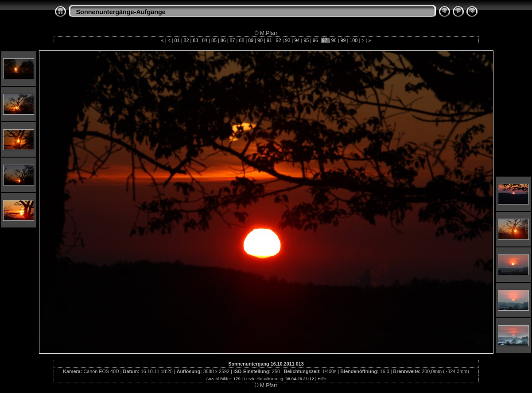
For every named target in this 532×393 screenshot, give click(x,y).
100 (353, 40)
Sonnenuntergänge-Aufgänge (121, 12)
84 (205, 40)
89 (251, 40)
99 (343, 40)
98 (334, 40)
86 (223, 40)
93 (288, 40)
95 (306, 40)
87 (233, 40)
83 (195, 40)
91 (269, 40)
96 (315, 40)
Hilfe (322, 379)
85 (214, 40)
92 (279, 40)
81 (177, 40)
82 (186, 40)
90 (260, 40)
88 (241, 40)
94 (297, 40)
